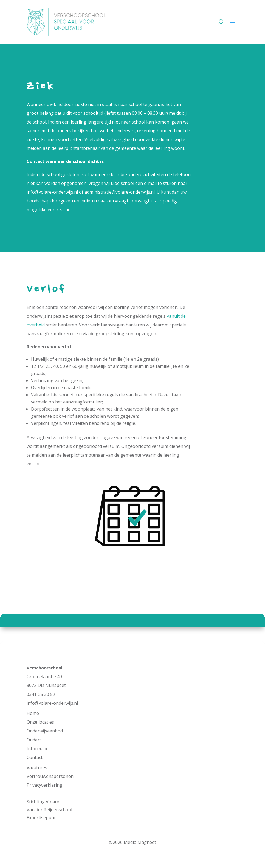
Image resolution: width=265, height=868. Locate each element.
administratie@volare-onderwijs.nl (120, 192)
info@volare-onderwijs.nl (52, 192)
